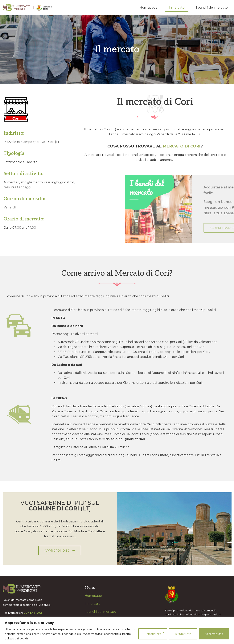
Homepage (148, 8)
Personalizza (153, 634)
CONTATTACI (33, 613)
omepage (94, 596)
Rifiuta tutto (183, 634)
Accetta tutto (214, 634)
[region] (117, 631)
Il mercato (177, 8)
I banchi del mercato (212, 8)
